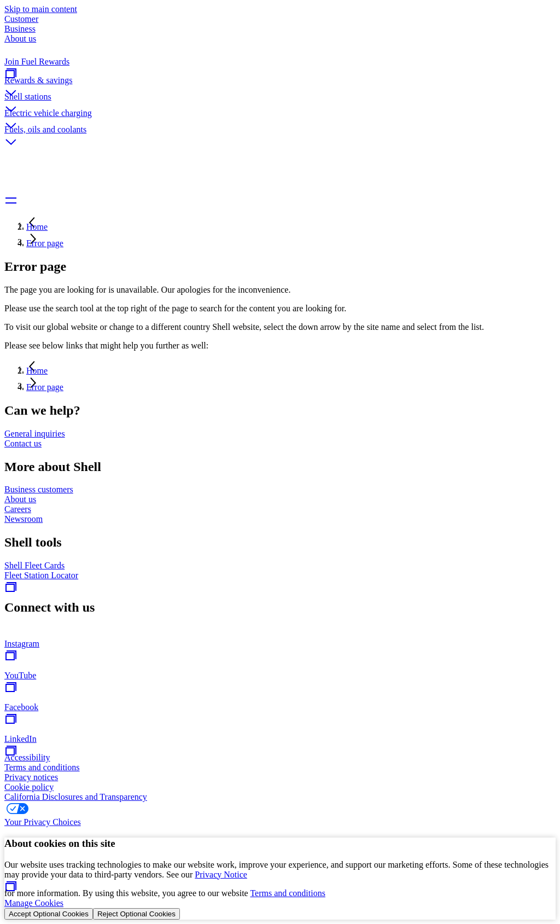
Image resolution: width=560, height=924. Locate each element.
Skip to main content (41, 9)
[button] (280, 84)
